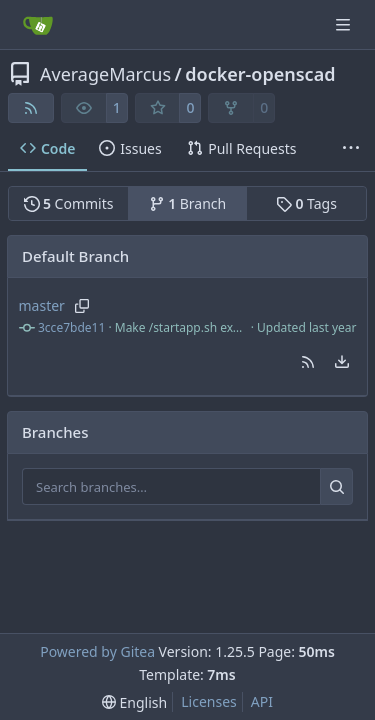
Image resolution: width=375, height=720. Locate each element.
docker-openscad (260, 74)
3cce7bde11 (71, 327)
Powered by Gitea (97, 651)
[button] (308, 362)
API (262, 701)
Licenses (209, 701)
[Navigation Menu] (345, 24)
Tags (306, 203)
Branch (188, 203)
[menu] (342, 362)
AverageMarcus (105, 74)
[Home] (38, 25)
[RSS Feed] (31, 108)
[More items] (351, 149)
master (42, 305)
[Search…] (336, 487)
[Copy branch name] (82, 306)
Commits (69, 203)
